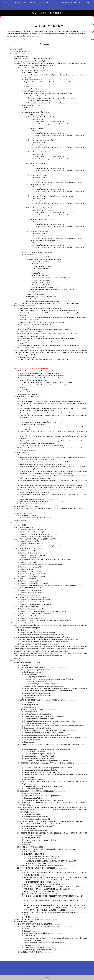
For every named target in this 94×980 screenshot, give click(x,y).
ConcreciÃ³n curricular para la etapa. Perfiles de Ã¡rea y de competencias (57, 182)
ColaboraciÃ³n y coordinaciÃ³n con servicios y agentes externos (42, 445)
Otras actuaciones (30, 707)
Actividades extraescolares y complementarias (52, 301)
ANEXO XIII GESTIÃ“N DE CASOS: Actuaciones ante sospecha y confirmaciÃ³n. (54, 912)
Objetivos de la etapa (35, 114)
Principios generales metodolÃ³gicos (41, 257)
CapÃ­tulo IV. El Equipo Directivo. (31, 558)
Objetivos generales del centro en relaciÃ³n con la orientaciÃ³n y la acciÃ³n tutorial (48, 413)
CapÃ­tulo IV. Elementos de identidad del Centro (36, 536)
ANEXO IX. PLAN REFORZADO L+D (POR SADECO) (45, 894)
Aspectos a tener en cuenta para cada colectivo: (40, 840)
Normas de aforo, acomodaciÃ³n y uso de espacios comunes (53, 761)
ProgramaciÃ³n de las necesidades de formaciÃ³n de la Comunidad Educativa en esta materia (51, 485)
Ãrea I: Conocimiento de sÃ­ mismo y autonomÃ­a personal (53, 103)
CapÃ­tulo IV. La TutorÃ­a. (28, 569)
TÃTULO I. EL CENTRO (24, 527)
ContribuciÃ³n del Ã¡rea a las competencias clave (49, 122)
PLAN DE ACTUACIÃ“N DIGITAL (35, 952)
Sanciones (32, 945)
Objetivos (32, 931)
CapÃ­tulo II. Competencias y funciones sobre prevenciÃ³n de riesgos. (43, 611)
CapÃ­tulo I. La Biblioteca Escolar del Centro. (35, 600)
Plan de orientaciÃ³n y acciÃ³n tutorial (28, 396)
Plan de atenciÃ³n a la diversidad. (32, 368)
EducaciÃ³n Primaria (26, 110)
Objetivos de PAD (26, 392)
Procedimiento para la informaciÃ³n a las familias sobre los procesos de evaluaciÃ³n (48, 334)
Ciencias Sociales (38, 271)
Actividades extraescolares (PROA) (36, 831)
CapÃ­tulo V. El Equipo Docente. (30, 572)
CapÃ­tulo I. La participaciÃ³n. (30, 541)
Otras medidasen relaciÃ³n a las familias (37, 728)
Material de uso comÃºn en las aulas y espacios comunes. (43, 796)
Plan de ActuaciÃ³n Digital (29, 922)
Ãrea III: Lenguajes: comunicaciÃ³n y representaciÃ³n (52, 98)
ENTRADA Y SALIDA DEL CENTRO (37, 709)
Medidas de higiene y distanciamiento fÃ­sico (43, 684)
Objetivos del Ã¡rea (39, 119)
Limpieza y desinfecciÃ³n (32, 838)
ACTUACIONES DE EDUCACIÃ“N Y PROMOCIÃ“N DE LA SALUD (47, 700)
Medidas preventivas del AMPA (35, 779)
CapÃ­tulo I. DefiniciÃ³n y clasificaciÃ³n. (33, 530)
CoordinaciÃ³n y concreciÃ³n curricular (37, 112)
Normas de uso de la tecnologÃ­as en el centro (44, 933)
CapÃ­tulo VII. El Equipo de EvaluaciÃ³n (33, 576)
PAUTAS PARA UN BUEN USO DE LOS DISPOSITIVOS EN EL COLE (48, 926)
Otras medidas (29, 698)
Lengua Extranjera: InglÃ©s (42, 266)
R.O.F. (55, 2)
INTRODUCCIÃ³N (19, 2)
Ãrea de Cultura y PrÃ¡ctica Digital (45, 208)
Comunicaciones (34, 936)
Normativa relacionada (33, 357)
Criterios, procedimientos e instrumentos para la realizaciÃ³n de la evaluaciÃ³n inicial (49, 310)
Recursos (32, 108)
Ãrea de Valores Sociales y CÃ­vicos (41, 219)
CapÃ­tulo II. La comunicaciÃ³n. (34, 544)
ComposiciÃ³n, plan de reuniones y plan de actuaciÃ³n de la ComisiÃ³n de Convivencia (48, 462)
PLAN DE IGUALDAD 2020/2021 (37, 919)
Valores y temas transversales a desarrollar (39, 252)
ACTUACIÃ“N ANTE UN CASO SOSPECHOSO (44, 856)
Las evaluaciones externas (29, 327)
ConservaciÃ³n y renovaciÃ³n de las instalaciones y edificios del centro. (44, 642)
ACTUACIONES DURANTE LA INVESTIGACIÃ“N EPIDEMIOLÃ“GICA (52, 861)
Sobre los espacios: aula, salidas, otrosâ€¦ (42, 296)
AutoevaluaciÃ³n (21, 520)
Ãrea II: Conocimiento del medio (44, 100)
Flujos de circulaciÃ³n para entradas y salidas (39, 719)
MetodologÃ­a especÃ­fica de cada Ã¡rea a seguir (44, 259)
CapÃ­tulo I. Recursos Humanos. (30, 590)
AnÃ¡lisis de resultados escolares (31, 348)
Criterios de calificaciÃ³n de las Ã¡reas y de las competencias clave (42, 322)
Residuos (27, 845)
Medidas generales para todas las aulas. (42, 754)
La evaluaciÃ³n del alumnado (25, 306)
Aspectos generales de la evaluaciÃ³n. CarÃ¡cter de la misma (40, 308)
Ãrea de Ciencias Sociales (37, 163)
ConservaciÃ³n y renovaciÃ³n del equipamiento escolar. (38, 644)
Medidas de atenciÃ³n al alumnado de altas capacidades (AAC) (51, 385)
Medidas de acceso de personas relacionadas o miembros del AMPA (47, 735)
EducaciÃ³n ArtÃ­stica (39, 275)
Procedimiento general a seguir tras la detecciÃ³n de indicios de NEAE (44, 375)
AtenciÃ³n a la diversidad (37, 91)
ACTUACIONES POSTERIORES (39, 863)
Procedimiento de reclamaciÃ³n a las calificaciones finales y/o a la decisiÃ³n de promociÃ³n (50, 345)
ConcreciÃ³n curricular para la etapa (41, 96)
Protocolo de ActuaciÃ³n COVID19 (33, 663)
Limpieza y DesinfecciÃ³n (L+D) (39, 677)
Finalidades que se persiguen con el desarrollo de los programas (46, 420)
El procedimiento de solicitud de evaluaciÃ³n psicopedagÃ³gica (41, 378)
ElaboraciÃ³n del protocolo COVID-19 (41, 681)
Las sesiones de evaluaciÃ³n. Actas (31, 331)
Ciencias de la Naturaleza (41, 268)
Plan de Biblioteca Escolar (29, 515)
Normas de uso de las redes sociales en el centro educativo (49, 943)
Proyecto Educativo (22, 54)
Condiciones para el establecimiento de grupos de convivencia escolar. (48, 768)
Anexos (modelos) (30, 450)
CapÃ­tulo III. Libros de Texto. (30, 595)
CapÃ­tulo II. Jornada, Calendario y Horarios (35, 532)
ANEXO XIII (31, 915)
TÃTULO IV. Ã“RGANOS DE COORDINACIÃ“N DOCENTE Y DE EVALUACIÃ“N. (43, 560)
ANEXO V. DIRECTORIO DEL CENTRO (41, 882)
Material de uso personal (32, 793)
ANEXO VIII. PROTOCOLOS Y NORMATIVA (42, 891)
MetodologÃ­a (34, 105)
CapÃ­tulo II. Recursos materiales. (31, 592)
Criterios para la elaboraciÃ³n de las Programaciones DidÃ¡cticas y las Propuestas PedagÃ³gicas (49, 303)
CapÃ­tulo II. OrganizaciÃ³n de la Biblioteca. (34, 602)
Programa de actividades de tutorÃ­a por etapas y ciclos (43, 422)
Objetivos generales (36, 70)
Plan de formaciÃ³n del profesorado (28, 506)
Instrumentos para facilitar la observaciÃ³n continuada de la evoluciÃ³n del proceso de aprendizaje (53, 317)
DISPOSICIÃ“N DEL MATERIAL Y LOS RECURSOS (42, 791)
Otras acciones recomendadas (39, 947)
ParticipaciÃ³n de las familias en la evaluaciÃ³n (35, 324)
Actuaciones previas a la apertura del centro (40, 670)
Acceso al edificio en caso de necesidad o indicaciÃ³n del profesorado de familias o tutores (55, 726)
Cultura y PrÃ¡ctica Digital (41, 280)
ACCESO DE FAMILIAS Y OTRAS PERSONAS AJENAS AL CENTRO (48, 730)
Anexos (22, 387)
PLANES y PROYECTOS (24, 513)
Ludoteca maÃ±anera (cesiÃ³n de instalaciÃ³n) (39, 826)
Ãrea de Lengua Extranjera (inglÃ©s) (41, 140)
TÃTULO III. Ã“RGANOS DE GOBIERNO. (30, 548)
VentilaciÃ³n (28, 842)
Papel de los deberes (35, 292)
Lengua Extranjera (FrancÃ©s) (46, 287)
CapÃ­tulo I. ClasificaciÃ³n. (28, 562)
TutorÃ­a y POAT (30, 702)
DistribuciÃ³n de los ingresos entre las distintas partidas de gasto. (42, 635)
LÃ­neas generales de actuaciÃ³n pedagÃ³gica (31, 61)
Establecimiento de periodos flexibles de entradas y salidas (44, 716)
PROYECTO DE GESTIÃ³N (71, 2)
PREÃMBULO (21, 525)
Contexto (32, 929)
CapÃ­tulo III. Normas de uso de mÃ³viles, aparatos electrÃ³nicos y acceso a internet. (52, 586)
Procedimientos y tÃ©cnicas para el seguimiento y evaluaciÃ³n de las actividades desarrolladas (52, 448)
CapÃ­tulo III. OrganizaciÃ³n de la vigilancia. (38, 534)
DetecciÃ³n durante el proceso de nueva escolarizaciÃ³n (39, 371)
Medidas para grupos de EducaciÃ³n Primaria (39, 758)
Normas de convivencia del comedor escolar (43, 501)
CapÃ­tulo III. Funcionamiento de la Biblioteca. (35, 604)
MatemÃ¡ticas (37, 264)
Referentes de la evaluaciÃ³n (29, 320)
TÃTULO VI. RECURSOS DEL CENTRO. (30, 588)
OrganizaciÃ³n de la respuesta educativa (33, 380)
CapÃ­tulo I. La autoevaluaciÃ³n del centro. (34, 616)
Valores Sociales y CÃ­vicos (41, 282)
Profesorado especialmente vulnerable (37, 819)
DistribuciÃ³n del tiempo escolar (47, 299)
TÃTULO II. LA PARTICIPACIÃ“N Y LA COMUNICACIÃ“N (36, 539)
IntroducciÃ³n (19, 49)
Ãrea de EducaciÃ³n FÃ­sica (38, 175)
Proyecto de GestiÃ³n (23, 623)
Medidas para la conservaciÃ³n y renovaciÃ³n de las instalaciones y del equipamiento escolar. (47, 639)
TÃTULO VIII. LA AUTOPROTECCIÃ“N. (29, 606)
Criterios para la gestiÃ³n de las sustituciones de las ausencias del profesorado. (43, 637)
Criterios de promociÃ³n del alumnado (32, 336)
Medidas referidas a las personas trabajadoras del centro (43, 686)
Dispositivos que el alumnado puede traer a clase (44, 950)
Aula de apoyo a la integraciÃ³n (34, 424)
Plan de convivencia (22, 452)
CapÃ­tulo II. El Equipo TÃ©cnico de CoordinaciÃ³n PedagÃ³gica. (42, 564)
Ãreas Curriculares (31, 72)
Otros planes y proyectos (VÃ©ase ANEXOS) (39, 518)
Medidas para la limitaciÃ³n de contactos (38, 695)
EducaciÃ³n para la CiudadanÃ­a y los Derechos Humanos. (52, 278)
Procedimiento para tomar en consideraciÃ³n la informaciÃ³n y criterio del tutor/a (47, 338)
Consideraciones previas (32, 672)
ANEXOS (88, 2)
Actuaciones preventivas (28, 394)
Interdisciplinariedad (31, 705)
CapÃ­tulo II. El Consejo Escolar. (30, 553)
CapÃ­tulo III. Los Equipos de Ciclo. (31, 567)
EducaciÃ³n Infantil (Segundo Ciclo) (37, 68)
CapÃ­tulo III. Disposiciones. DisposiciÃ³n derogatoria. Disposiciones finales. (46, 620)
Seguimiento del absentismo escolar (40, 499)
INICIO (5, 2)
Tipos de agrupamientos (36, 294)
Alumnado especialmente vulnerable (36, 817)
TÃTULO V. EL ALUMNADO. (26, 578)
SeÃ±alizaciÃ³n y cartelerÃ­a (33, 789)
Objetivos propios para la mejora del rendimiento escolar (35, 58)
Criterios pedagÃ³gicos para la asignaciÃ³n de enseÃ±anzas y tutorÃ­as (50, 359)
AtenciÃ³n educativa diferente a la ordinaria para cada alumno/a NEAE (48, 382)
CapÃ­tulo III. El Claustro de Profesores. (33, 555)
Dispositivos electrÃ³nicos (33, 798)
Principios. (23, 630)
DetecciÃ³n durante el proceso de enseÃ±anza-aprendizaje (40, 373)
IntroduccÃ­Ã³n (25, 455)
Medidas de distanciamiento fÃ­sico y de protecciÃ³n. (42, 772)
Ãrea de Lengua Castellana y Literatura (42, 117)
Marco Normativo (22, 56)
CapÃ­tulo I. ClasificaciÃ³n (28, 550)
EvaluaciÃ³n (33, 86)
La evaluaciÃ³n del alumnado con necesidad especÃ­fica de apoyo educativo (45, 329)
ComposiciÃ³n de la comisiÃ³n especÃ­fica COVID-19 (43, 667)
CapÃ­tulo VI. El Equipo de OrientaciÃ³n (33, 574)
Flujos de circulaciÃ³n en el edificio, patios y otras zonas (43, 786)
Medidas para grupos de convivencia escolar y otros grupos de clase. (47, 749)
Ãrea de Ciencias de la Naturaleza (40, 152)
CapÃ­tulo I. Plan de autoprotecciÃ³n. (32, 609)
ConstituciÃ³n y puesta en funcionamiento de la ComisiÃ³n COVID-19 (52, 679)
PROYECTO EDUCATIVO (39, 2)
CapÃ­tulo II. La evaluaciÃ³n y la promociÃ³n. (34, 583)
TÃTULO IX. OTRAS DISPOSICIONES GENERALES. (34, 614)
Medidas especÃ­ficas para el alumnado (37, 693)
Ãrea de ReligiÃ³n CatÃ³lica (38, 231)
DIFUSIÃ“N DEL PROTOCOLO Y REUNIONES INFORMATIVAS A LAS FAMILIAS (52, 866)
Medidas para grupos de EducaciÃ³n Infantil (39, 756)
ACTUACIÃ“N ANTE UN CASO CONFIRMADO (44, 859)
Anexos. (18, 658)
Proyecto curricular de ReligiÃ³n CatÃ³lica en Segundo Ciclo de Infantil (48, 94)
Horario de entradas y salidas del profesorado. (40, 723)
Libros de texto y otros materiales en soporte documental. (44, 800)
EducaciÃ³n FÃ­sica (38, 273)
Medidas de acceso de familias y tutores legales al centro (43, 733)
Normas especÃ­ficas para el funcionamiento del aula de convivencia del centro (46, 464)
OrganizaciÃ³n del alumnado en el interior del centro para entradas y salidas (50, 721)
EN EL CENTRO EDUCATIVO (34, 854)
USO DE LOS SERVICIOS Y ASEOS (31, 847)
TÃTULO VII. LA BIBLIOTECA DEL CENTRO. (31, 597)
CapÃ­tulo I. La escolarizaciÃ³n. (30, 581)
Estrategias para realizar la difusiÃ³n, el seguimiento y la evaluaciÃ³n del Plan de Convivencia (51, 487)
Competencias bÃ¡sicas (37, 80)
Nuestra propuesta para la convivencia (41, 504)
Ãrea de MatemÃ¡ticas (36, 128)
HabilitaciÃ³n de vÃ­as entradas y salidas (37, 714)
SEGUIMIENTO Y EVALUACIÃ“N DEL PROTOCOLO (43, 868)
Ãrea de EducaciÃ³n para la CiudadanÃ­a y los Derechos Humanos (51, 196)
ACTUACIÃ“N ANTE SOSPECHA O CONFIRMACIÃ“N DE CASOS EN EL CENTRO (52, 849)
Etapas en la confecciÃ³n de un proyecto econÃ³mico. (38, 632)
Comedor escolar (30, 828)
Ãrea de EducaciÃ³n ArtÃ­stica (39, 184)
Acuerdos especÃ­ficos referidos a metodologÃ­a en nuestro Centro (51, 289)
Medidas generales (30, 674)
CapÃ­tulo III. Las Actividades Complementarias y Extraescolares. (42, 546)
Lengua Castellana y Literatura (43, 261)
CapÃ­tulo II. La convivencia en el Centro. (33, 618)
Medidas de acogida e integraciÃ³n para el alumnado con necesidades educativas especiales (51, 401)
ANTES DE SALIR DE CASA (33, 852)
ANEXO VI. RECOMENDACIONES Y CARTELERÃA (45, 884)
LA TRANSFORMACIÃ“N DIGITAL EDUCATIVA (41, 924)
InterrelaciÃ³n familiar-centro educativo (38, 89)
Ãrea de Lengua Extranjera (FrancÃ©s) (45, 240)
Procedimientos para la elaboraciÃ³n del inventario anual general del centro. (41, 651)
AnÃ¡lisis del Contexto (23, 51)
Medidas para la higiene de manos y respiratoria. (40, 770)
